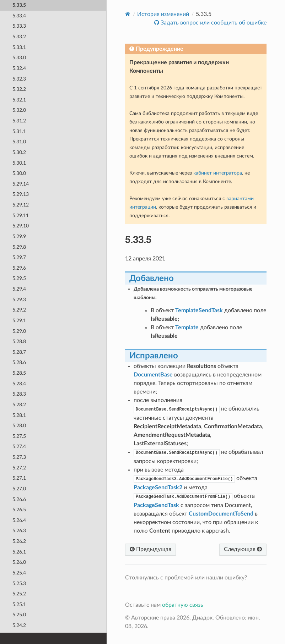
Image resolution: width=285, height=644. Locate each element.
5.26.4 (19, 520)
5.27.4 (19, 447)
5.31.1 (19, 131)
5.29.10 (21, 226)
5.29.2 (19, 310)
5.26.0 (19, 562)
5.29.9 (19, 236)
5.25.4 (19, 573)
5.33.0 (19, 58)
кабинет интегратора (218, 173)
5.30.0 (19, 173)
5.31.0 (19, 142)
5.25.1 (19, 604)
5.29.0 (19, 331)
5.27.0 (19, 489)
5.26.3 (19, 531)
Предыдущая (150, 549)
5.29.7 (19, 257)
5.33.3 (19, 26)
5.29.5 (19, 278)
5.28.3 (19, 394)
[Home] (128, 14)
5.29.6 (19, 268)
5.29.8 (19, 247)
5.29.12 (21, 205)
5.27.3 (19, 457)
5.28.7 (19, 352)
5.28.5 (19, 373)
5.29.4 (19, 289)
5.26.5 (19, 510)
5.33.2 (19, 37)
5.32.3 (19, 79)
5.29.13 (21, 194)
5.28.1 (19, 415)
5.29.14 (21, 184)
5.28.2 (19, 405)
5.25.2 (19, 594)
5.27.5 (19, 436)
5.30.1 (19, 163)
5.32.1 (19, 100)
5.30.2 (19, 152)
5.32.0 (19, 110)
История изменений (163, 14)
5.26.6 (19, 499)
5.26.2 (19, 541)
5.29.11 (21, 216)
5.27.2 (19, 468)
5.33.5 (19, 5)
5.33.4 (19, 16)
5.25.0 (19, 615)
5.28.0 (19, 426)
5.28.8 (19, 342)
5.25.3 (19, 584)
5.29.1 (19, 321)
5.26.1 (19, 552)
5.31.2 (19, 121)
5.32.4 (19, 68)
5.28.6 (19, 362)
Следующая (243, 549)
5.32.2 (19, 89)
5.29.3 (19, 300)
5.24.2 (19, 625)
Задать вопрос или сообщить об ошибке (213, 23)
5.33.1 (19, 47)
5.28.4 (19, 384)
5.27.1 (19, 478)
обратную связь (183, 605)
